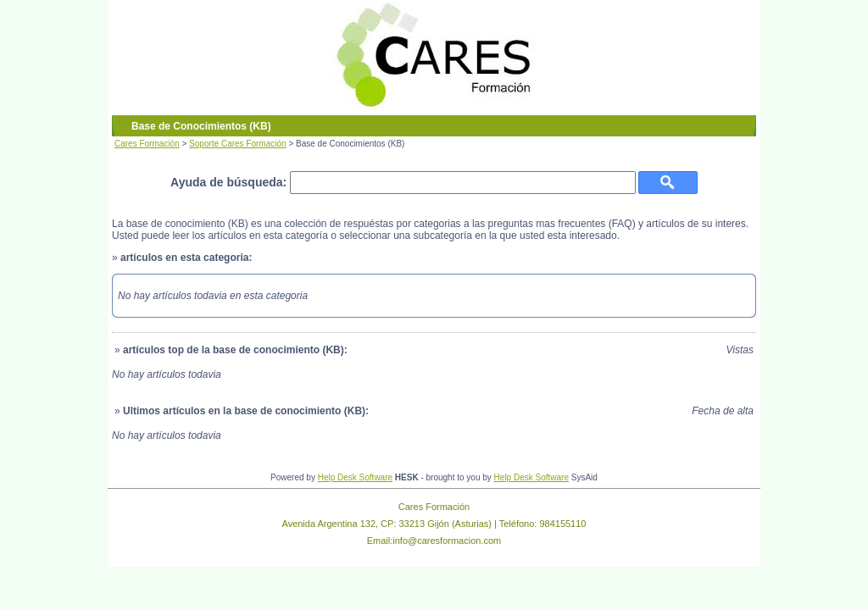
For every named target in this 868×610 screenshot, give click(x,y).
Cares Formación (147, 144)
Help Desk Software (355, 477)
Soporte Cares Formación (238, 144)
